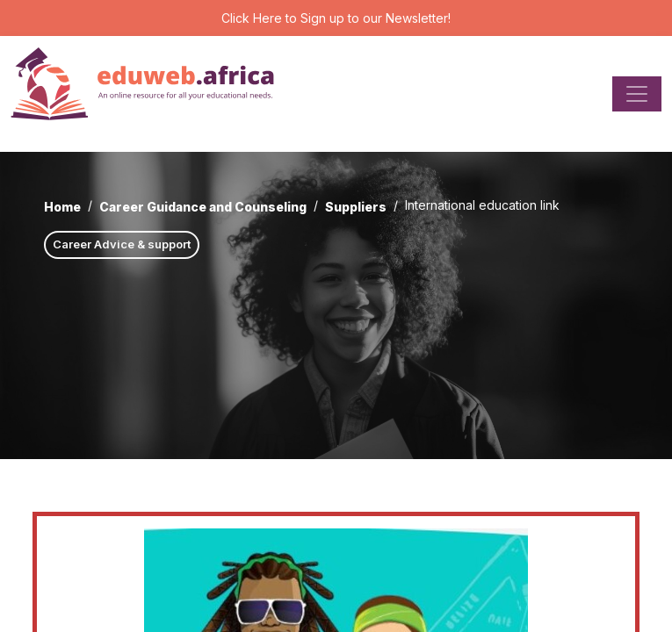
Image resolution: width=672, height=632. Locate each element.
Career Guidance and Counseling (203, 207)
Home (62, 207)
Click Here (252, 18)
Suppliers (356, 207)
